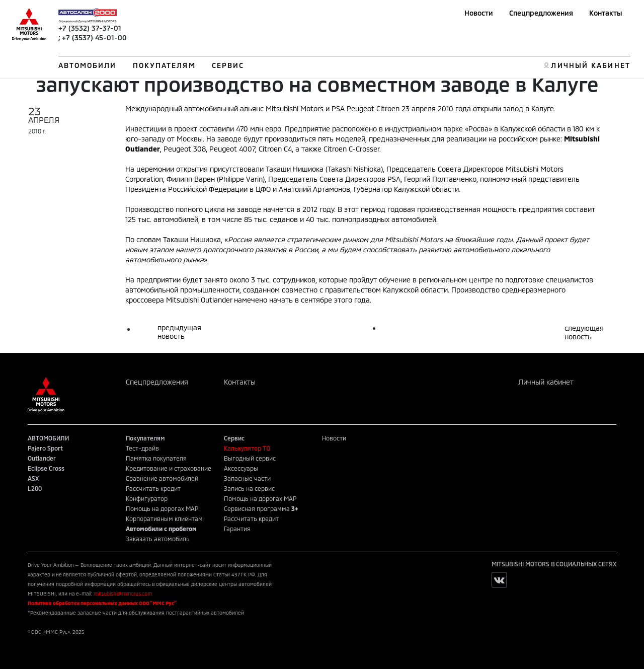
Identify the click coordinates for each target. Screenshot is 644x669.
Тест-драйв (142, 448)
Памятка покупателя (156, 458)
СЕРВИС (228, 65)
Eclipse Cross (46, 468)
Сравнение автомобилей (162, 478)
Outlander (42, 458)
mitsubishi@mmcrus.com (123, 593)
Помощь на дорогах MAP (162, 508)
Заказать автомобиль (158, 539)
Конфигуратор (147, 498)
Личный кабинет (546, 382)
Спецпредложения (541, 13)
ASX (33, 478)
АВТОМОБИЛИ (88, 65)
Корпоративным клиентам (164, 518)
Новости (479, 13)
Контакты (606, 13)
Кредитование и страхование (169, 468)
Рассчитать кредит (153, 488)
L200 (35, 488)
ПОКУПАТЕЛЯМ (164, 65)
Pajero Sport (45, 448)
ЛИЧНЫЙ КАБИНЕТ (590, 65)
